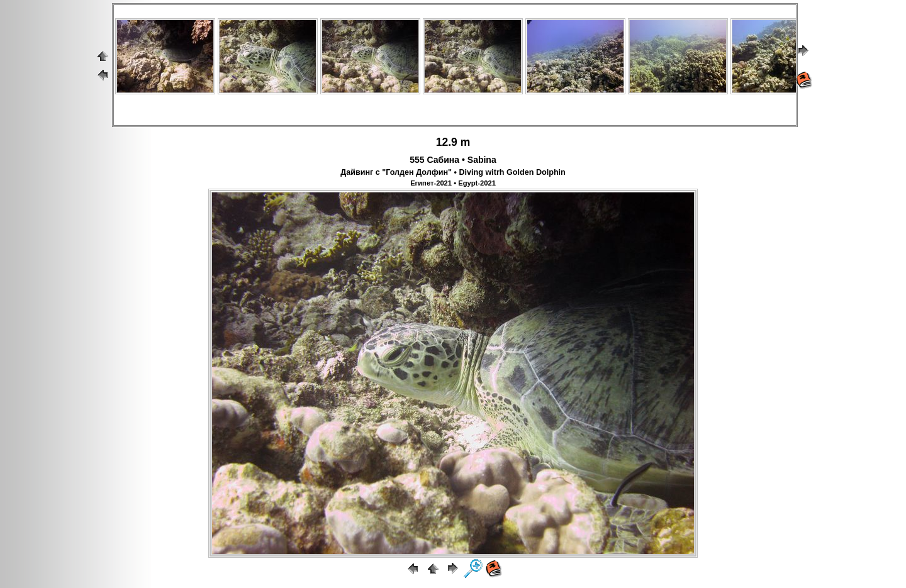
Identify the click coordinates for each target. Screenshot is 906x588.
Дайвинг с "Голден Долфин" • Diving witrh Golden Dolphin (453, 172)
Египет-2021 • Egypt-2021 (453, 183)
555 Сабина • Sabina (453, 160)
